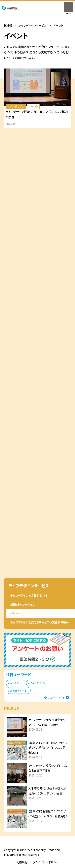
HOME (8, 25)
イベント (16, 613)
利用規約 (22, 862)
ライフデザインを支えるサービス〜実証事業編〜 (40, 622)
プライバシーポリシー (46, 862)
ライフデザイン (38, 683)
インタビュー (17, 683)
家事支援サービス (19, 690)
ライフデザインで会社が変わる (29, 595)
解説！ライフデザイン (23, 604)
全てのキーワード (55, 698)
